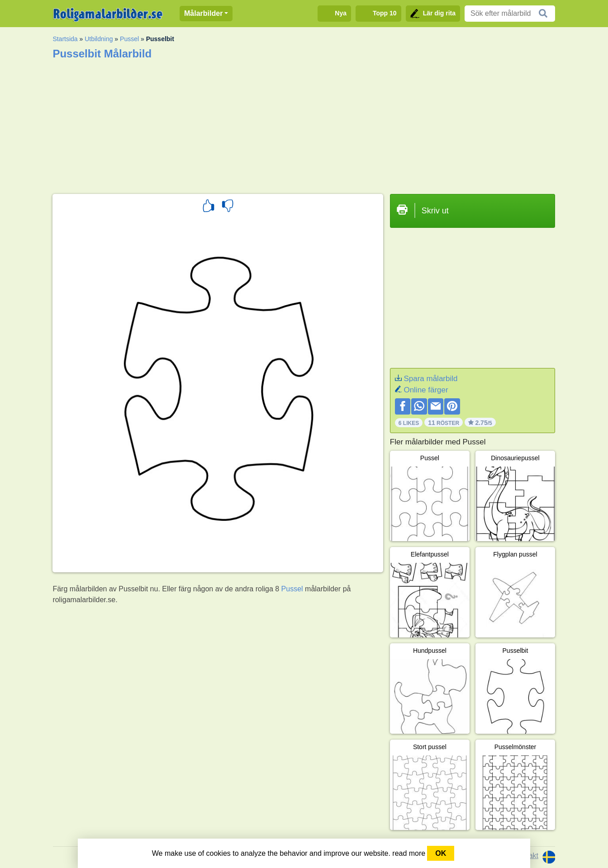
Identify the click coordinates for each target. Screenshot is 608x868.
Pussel (129, 39)
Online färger (426, 390)
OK (441, 853)
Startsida (65, 39)
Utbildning (99, 39)
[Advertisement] (304, 124)
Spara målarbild (430, 379)
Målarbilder (203, 13)
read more (409, 853)
